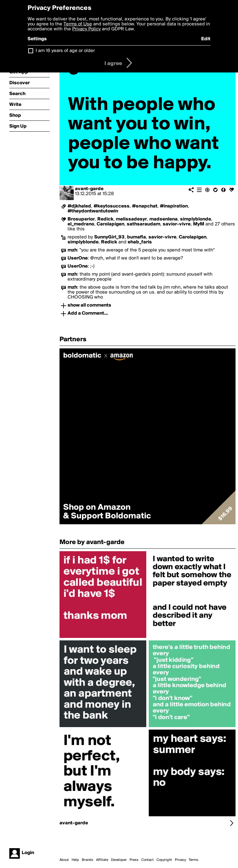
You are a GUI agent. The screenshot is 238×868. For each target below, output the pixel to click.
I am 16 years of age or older (65, 51)
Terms (194, 860)
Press (134, 860)
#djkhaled (79, 206)
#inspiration (174, 206)
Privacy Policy (86, 29)
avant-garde (89, 189)
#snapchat (145, 206)
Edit (206, 39)
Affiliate (102, 860)
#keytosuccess (112, 206)
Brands (88, 860)
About (64, 860)
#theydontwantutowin (93, 211)
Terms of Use (78, 24)
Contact (148, 860)
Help (75, 860)
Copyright (164, 860)
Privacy (180, 860)
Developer (119, 860)
